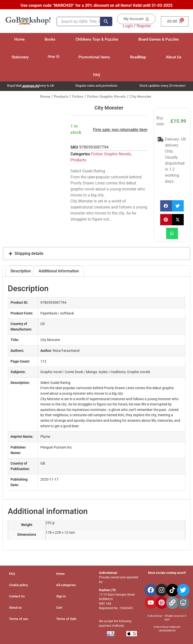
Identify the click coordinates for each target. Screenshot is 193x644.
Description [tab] (21, 271)
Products (61, 96)
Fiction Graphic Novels (107, 96)
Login (128, 26)
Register (144, 26)
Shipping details (29, 253)
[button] (166, 206)
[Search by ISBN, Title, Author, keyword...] (78, 21)
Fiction (78, 96)
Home (45, 96)
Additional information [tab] (59, 271)
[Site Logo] (28, 24)
